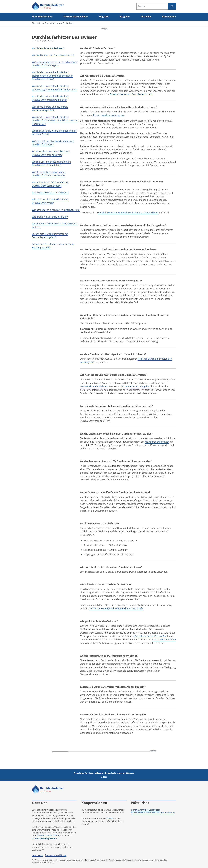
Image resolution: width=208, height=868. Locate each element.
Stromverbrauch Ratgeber (136, 386)
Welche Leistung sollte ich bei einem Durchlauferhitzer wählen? (51, 163)
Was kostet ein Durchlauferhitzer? (50, 193)
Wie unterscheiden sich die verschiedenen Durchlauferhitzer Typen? (55, 64)
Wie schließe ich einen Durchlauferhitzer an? (56, 210)
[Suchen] (172, 6)
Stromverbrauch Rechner (94, 386)
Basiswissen (169, 17)
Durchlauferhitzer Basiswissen (146, 810)
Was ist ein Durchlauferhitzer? (48, 48)
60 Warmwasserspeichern (44, 838)
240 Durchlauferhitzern (48, 836)
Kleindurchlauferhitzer (157, 442)
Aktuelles (146, 17)
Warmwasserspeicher (76, 17)
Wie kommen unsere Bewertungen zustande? (153, 813)
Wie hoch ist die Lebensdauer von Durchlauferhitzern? (50, 201)
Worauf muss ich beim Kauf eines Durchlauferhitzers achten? (50, 184)
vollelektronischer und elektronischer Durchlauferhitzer (128, 213)
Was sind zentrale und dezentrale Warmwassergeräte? (50, 108)
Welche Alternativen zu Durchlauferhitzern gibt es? (55, 225)
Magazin (104, 17)
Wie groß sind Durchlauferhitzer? (50, 217)
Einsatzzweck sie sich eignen (108, 115)
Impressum (37, 855)
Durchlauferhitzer (42, 17)
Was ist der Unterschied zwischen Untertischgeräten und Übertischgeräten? (55, 88)
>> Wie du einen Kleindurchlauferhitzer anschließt (116, 609)
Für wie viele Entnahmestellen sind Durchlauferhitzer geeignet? (51, 153)
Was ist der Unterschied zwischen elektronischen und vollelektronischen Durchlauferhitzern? (53, 76)
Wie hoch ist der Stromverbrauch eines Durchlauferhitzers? (53, 143)
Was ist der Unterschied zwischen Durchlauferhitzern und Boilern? (50, 98)
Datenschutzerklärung (56, 855)
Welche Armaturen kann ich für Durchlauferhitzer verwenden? (49, 174)
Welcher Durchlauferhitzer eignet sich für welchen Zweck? (54, 132)
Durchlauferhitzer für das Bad (150, 636)
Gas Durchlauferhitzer (164, 640)
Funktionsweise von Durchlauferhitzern (131, 94)
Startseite (37, 23)
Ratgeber (125, 17)
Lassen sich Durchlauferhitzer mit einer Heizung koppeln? (53, 246)
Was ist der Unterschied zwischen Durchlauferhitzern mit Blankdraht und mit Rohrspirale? (55, 120)
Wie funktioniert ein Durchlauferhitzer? (53, 55)
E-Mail (110, 818)
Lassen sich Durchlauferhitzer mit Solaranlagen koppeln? (50, 236)
